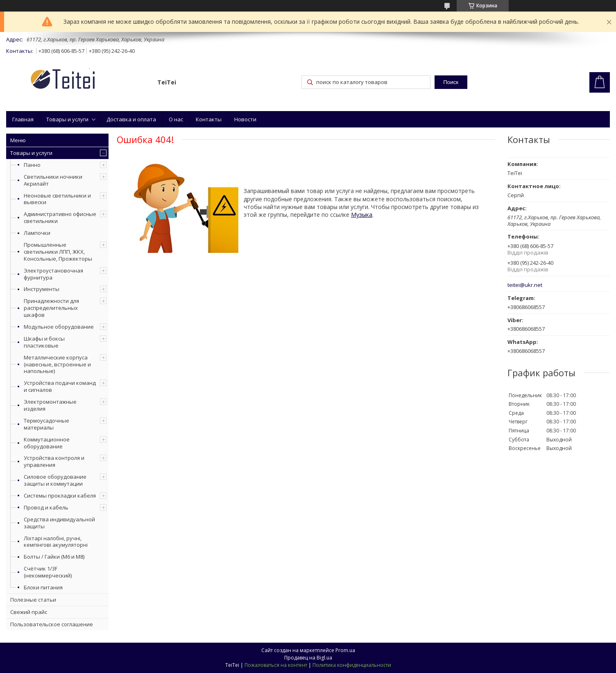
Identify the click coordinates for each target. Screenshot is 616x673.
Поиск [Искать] (451, 82)
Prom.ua (345, 650)
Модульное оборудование (59, 327)
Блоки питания (43, 587)
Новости (245, 119)
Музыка (362, 215)
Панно (32, 165)
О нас (176, 119)
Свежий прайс (29, 612)
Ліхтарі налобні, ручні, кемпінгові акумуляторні (56, 542)
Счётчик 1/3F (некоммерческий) (48, 572)
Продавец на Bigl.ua (308, 658)
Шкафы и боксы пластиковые (44, 342)
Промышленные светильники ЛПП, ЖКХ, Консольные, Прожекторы (58, 252)
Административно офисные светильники (60, 217)
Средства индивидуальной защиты (59, 523)
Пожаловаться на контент (276, 665)
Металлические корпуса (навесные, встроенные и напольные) (57, 364)
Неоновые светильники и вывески (57, 199)
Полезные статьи (33, 600)
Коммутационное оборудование (47, 443)
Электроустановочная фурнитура (53, 274)
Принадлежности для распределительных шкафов (51, 308)
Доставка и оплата (131, 119)
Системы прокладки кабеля (60, 496)
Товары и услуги (67, 119)
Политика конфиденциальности (352, 665)
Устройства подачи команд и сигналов (60, 386)
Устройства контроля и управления (54, 461)
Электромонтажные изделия (50, 405)
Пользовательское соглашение (52, 624)
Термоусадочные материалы (46, 424)
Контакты (209, 119)
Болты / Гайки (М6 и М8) (54, 557)
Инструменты (42, 289)
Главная (23, 119)
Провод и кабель (46, 507)
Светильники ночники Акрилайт (53, 180)
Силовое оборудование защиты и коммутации (55, 480)
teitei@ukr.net (525, 285)
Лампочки (37, 233)
